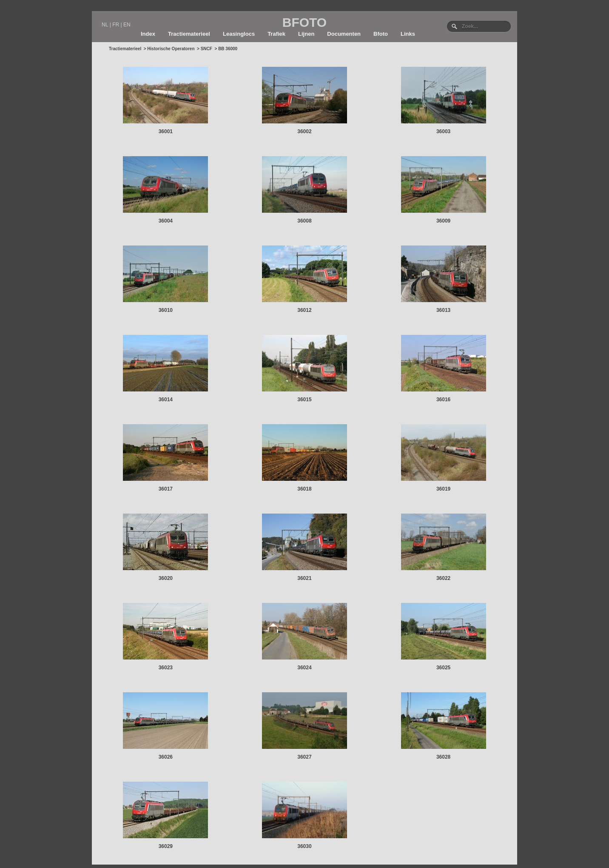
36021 (304, 578)
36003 (443, 131)
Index (148, 34)
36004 (166, 221)
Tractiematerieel (189, 34)
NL (105, 25)
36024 (304, 668)
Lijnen (306, 34)
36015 (304, 400)
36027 (304, 757)
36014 (166, 400)
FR (116, 25)
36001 (166, 131)
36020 (166, 578)
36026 (166, 757)
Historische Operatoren (171, 49)
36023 (166, 668)
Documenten (344, 34)
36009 (443, 221)
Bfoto (381, 34)
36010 (166, 310)
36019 (443, 489)
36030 (304, 846)
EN (127, 25)
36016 (443, 400)
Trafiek (276, 34)
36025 (443, 668)
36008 (304, 221)
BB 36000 (228, 49)
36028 (443, 757)
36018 (304, 489)
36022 (443, 578)
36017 (166, 489)
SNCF (206, 49)
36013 (443, 310)
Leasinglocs (239, 34)
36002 (304, 131)
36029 (166, 846)
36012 (304, 310)
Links (408, 34)
